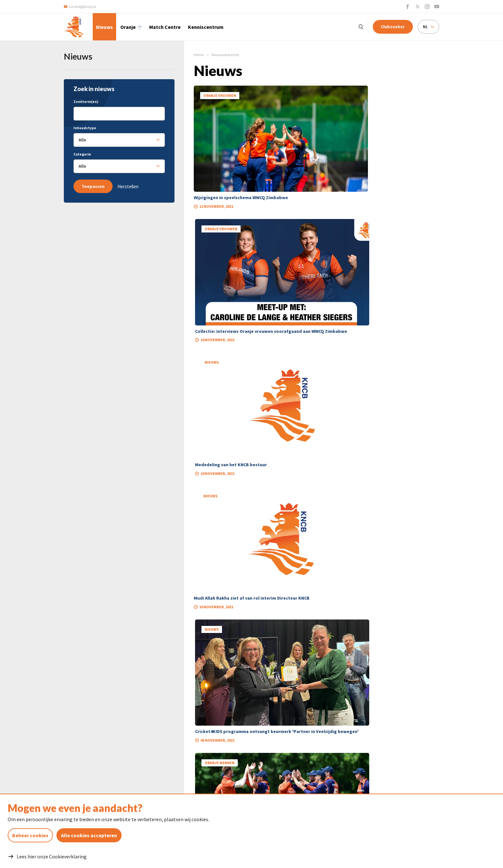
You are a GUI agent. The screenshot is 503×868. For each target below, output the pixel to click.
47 (317, 503)
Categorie (82, 154)
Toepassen (93, 186)
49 (341, 503)
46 (304, 503)
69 (356, 503)
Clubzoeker (393, 27)
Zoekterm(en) (86, 102)
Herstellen (128, 186)
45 (292, 503)
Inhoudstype (85, 128)
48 (329, 503)
